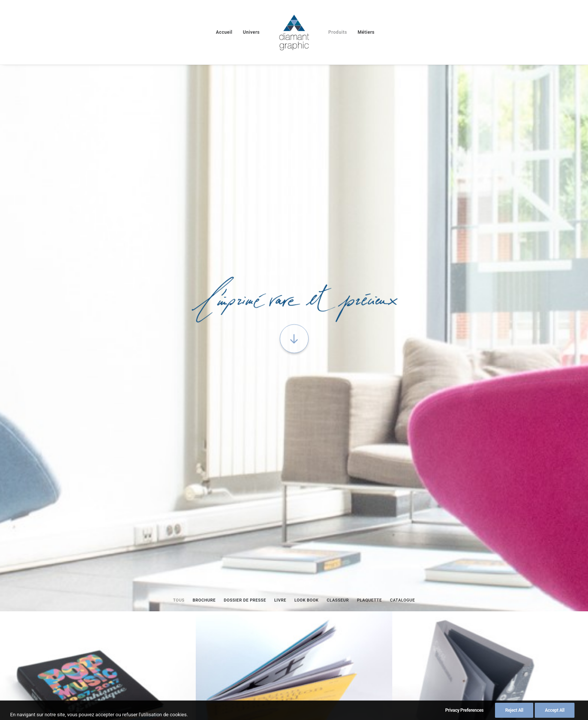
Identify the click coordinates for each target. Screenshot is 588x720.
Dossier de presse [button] (245, 243)
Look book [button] (307, 243)
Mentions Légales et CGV (114, 676)
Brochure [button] (204, 243)
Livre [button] (280, 243)
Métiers (366, 32)
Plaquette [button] (369, 243)
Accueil (224, 32)
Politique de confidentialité (334, 676)
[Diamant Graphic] (294, 32)
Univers (251, 32)
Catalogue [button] (403, 243)
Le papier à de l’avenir (214, 630)
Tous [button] (179, 243)
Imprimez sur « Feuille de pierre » (81, 612)
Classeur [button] (338, 243)
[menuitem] (224, 32)
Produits (337, 32)
